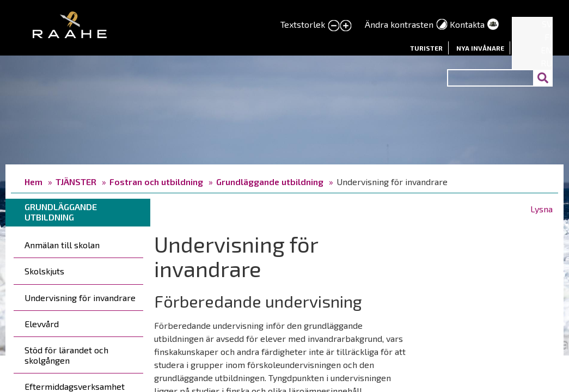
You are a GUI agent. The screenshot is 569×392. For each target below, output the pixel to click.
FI (548, 37)
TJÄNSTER (76, 182)
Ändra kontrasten (399, 24)
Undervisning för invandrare (80, 298)
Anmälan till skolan (62, 245)
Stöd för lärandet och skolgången (66, 355)
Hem (33, 182)
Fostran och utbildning (156, 182)
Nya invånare (480, 48)
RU (546, 63)
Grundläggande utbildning (270, 182)
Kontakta (467, 24)
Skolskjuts (44, 271)
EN (546, 50)
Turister (426, 48)
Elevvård (42, 324)
